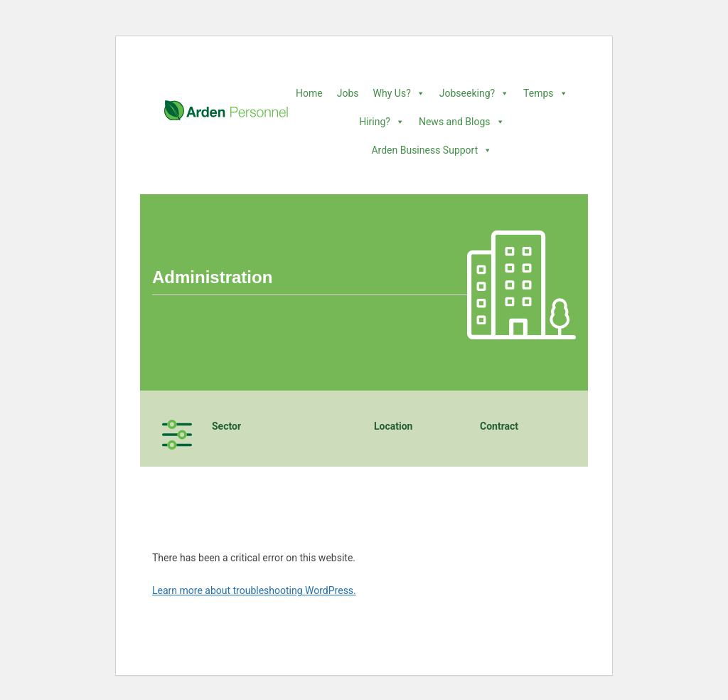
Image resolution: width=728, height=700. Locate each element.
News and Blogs (462, 122)
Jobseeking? (474, 93)
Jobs (348, 93)
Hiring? (382, 122)
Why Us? (399, 93)
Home (309, 93)
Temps (545, 93)
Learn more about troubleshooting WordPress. (254, 590)
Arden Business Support (432, 150)
